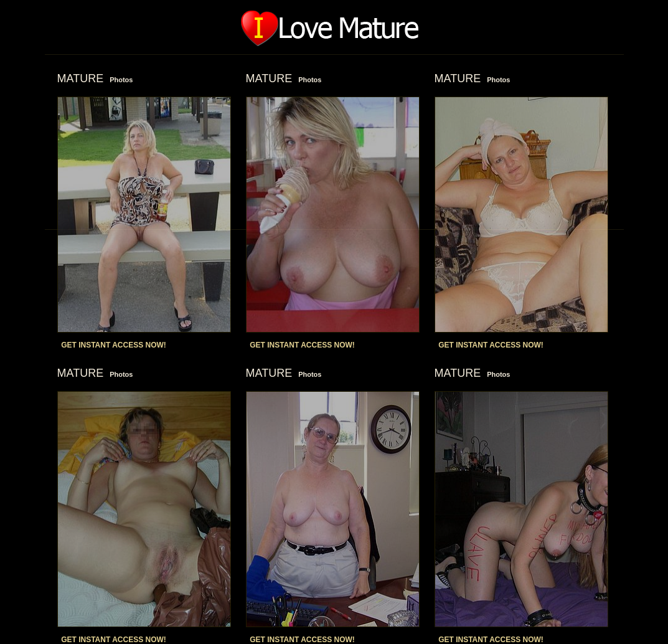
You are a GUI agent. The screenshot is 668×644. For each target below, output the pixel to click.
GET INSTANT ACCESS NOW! (114, 345)
